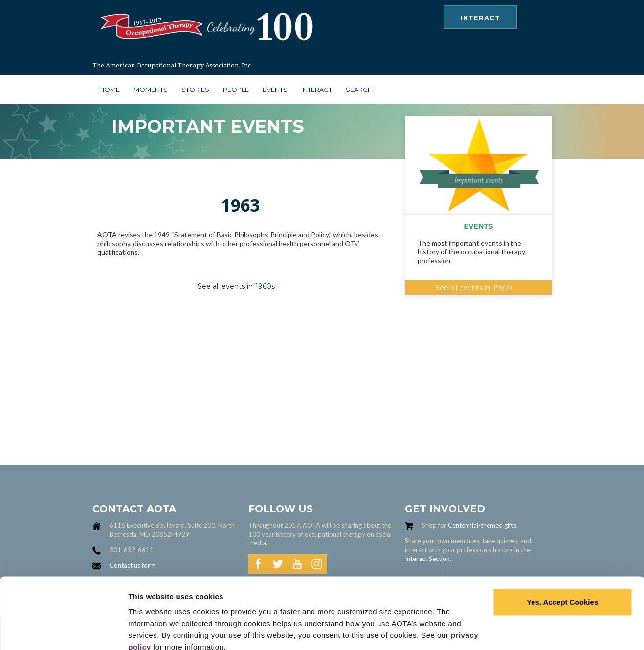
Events (275, 90)
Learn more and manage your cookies (195, 631)
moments (151, 90)
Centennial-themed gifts (482, 525)
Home (110, 90)
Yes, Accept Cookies (562, 559)
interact (480, 18)
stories (195, 90)
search (359, 90)
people (236, 90)
